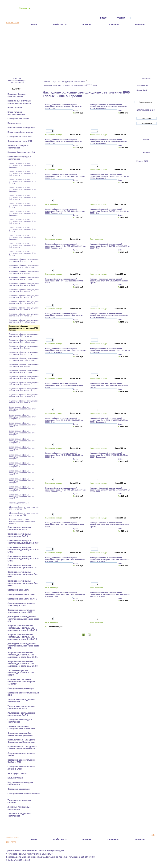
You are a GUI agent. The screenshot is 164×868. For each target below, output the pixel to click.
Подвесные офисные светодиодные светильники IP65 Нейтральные (24, 396)
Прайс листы (60, 24)
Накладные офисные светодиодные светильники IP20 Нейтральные (24, 266)
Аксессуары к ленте (17, 773)
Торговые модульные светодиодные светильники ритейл (21, 673)
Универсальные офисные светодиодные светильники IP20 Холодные (22, 165)
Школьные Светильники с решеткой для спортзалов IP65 (24, 514)
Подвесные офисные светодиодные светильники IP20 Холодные (24, 335)
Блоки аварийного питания (21, 132)
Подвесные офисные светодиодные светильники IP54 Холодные (24, 371)
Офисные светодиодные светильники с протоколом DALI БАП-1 (23, 574)
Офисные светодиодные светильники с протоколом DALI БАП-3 (23, 583)
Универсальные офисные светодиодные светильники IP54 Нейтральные (22, 221)
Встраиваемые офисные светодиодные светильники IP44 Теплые (22, 449)
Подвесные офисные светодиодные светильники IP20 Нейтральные (24, 341)
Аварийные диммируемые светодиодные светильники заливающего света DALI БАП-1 (23, 655)
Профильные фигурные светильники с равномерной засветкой (21, 682)
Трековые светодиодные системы (19, 801)
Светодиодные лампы (18, 119)
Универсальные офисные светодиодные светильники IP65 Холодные (22, 237)
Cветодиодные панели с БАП (22, 594)
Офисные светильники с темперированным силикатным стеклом (22, 521)
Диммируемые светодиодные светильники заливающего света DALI (23, 646)
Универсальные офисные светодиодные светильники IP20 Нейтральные (22, 173)
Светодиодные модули (19, 789)
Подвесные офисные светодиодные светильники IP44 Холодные (24, 353)
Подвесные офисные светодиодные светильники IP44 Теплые (24, 365)
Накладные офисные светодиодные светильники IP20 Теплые (24, 272)
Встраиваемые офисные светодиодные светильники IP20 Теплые (22, 425)
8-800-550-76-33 (12, 23)
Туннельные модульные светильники (19, 815)
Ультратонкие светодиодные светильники (21, 701)
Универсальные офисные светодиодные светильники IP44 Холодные (22, 189)
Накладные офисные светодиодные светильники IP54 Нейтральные (24, 303)
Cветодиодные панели (19, 590)
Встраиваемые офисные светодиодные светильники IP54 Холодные (22, 457)
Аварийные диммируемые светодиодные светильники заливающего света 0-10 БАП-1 (23, 628)
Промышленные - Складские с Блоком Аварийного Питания (22, 748)
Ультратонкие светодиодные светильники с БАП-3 (21, 714)
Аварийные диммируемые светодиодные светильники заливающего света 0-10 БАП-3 (23, 637)
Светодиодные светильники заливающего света (21, 604)
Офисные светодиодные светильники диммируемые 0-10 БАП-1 (23, 550)
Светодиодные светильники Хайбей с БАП (21, 761)
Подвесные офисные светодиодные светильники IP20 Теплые (24, 347)
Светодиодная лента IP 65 (20, 141)
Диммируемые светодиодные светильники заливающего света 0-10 (23, 619)
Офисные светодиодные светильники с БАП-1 (19, 528)
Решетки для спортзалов (19, 503)
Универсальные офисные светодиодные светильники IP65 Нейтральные (22, 245)
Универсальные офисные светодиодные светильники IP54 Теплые (22, 229)
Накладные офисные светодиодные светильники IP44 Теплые (24, 291)
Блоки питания (15, 108)
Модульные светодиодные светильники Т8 (20, 783)
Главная (33, 24)
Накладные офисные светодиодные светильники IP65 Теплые (23, 328)
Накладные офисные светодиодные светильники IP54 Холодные (24, 297)
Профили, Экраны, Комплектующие (16, 95)
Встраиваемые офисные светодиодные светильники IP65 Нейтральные (22, 489)
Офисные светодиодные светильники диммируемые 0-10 (23, 542)
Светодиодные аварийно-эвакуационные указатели (20, 734)
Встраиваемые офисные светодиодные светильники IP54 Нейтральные (22, 465)
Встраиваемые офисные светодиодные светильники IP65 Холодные (22, 481)
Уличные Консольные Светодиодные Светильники (22, 728)
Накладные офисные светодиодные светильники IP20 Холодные (24, 260)
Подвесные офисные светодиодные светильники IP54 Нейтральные (24, 378)
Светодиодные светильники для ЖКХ (23, 694)
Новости (87, 24)
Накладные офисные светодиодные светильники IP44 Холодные (24, 278)
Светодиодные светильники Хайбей (21, 754)
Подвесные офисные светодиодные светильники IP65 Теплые (24, 402)
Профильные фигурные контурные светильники (19, 102)
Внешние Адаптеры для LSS (21, 152)
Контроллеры (14, 123)
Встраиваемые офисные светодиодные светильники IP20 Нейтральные (22, 417)
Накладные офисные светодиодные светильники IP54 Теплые (24, 309)
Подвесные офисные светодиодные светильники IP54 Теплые (24, 384)
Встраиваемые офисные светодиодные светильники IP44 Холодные (22, 433)
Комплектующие (16, 778)
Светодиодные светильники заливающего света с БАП (21, 611)
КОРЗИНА (146, 78)
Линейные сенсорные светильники (18, 147)
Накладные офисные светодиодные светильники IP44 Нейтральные (24, 284)
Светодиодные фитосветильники (24, 794)
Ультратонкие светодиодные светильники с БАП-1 (21, 707)
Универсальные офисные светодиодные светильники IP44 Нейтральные (22, 197)
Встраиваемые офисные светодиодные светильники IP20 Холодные (22, 409)
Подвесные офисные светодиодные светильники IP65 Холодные (24, 390)
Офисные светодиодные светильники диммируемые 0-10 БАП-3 (23, 559)
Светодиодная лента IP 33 (20, 137)
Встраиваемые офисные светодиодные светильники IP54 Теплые (22, 473)
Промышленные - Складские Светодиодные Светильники (22, 741)
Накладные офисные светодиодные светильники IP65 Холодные (24, 315)
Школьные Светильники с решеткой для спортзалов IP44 (24, 508)
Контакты (140, 24)
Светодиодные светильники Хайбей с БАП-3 (21, 768)
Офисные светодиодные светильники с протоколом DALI (23, 566)
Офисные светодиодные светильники (19, 158)
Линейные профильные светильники (19, 808)
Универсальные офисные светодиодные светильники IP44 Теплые (22, 205)
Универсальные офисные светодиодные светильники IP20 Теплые (22, 181)
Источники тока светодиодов (22, 128)
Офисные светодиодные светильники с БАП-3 (19, 535)
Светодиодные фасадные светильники (20, 721)
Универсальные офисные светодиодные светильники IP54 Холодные (22, 213)
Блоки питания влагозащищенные (17, 113)
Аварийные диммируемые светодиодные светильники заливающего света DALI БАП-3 (23, 664)
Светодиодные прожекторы (21, 688)
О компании (113, 24)
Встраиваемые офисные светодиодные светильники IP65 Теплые (22, 497)
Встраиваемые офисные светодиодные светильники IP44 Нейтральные (22, 441)
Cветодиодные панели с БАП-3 (23, 599)
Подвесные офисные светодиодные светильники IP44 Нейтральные (24, 359)
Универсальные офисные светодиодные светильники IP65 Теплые (22, 253)
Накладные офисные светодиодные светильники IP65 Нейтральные (24, 321)
